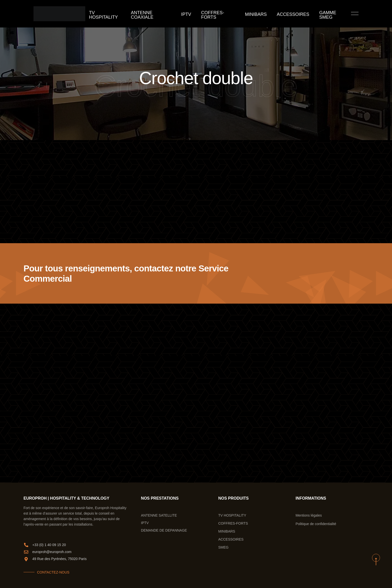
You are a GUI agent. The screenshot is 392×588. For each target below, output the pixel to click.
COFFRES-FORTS (220, 14)
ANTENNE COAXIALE (160, 14)
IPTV (191, 14)
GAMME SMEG (319, 14)
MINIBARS (253, 14)
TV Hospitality (118, 14)
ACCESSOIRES (285, 14)
